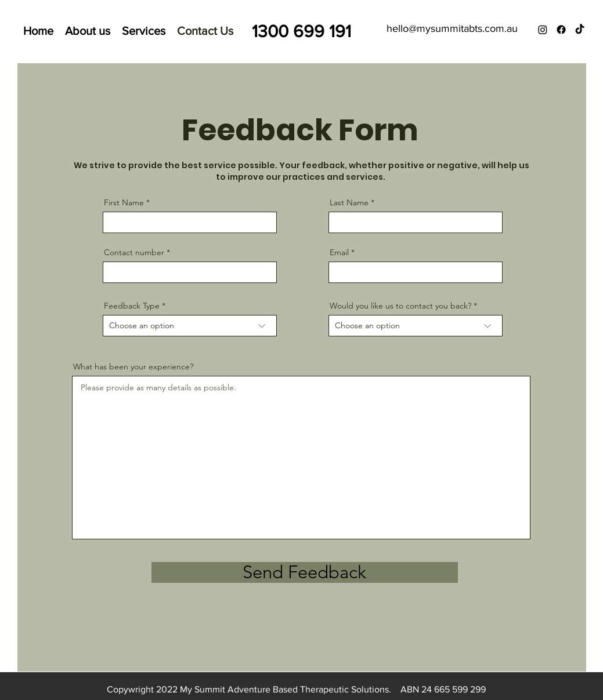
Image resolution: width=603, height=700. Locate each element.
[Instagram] (543, 30)
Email (339, 252)
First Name (124, 202)
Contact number (134, 252)
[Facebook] (561, 30)
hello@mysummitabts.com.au (452, 28)
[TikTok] (580, 30)
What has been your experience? (133, 367)
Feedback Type (132, 306)
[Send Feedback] (305, 572)
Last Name (349, 202)
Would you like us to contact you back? (400, 306)
